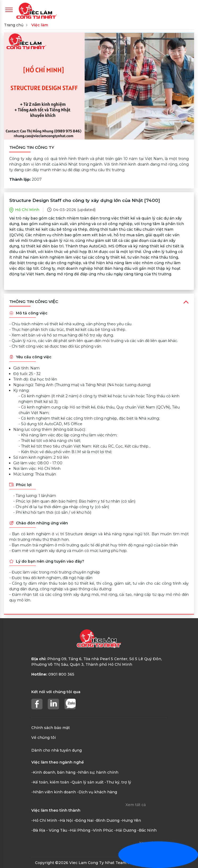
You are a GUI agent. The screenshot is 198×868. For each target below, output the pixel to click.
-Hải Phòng (79, 830)
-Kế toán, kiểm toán (50, 782)
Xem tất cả (136, 805)
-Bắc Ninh (147, 830)
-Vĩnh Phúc (102, 830)
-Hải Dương (125, 830)
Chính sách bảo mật (51, 728)
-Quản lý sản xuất (87, 782)
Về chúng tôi (44, 738)
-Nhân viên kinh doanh (54, 792)
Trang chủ (14, 25)
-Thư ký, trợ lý (118, 782)
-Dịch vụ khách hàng (97, 792)
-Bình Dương (107, 820)
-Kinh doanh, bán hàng (53, 772)
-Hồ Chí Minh (44, 820)
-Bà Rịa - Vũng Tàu (49, 830)
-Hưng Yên (131, 820)
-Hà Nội (65, 820)
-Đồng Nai (84, 820)
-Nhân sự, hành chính (97, 772)
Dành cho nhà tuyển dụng (57, 750)
